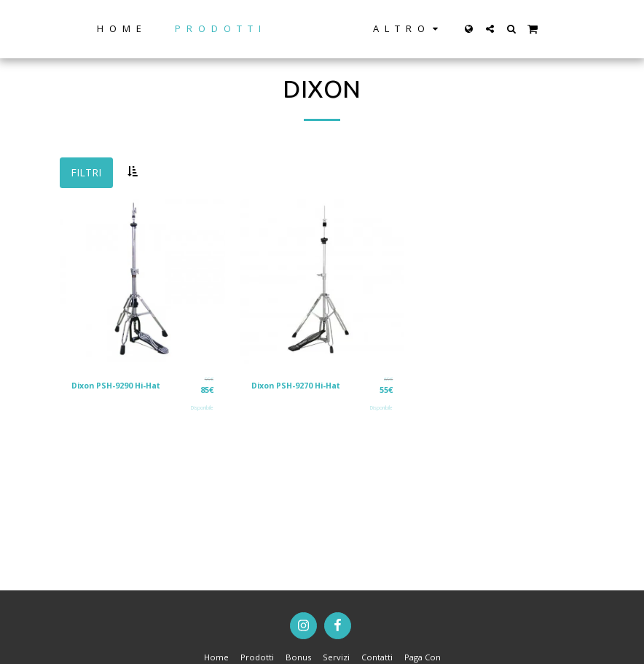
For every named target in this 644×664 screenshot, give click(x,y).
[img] (142, 282)
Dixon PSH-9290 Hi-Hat (119, 385)
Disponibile (202, 408)
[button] (535, 29)
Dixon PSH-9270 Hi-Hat (299, 385)
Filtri (86, 172)
